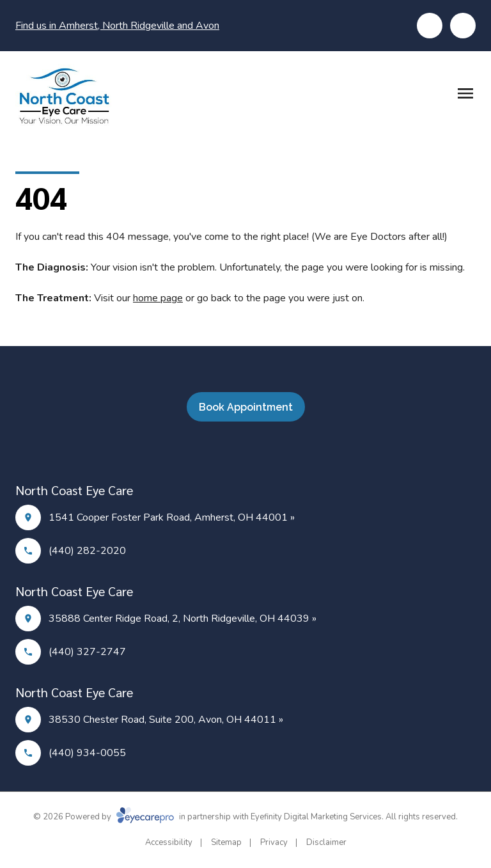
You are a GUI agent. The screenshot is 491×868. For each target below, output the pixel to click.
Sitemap (226, 842)
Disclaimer (326, 842)
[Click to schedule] (463, 26)
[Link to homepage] (63, 96)
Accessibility (169, 842)
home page (158, 298)
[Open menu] (465, 93)
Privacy (274, 842)
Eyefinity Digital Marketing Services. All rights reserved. (354, 817)
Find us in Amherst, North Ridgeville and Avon (117, 26)
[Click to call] (430, 26)
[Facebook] (238, 452)
